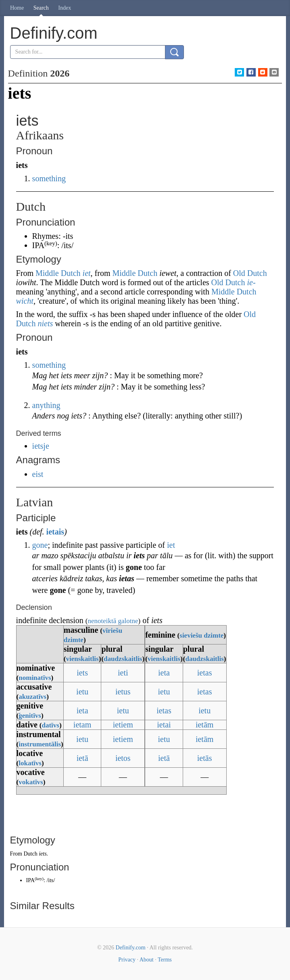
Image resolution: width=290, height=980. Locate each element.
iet (87, 273)
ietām (204, 725)
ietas (205, 673)
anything (46, 405)
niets (45, 323)
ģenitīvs (30, 716)
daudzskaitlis (123, 659)
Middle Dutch (58, 273)
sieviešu (191, 635)
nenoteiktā (102, 621)
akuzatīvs (32, 697)
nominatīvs (35, 678)
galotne (128, 621)
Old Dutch (250, 273)
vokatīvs (31, 782)
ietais (55, 532)
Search (41, 8)
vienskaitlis (82, 659)
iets (82, 673)
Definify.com (131, 948)
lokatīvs (30, 763)
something (49, 178)
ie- (251, 282)
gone (40, 545)
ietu (82, 692)
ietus (123, 692)
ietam (82, 725)
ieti (123, 673)
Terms (165, 960)
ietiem (123, 725)
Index (65, 8)
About (147, 960)
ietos (123, 758)
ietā (82, 758)
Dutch (30, 854)
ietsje (41, 446)
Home (17, 8)
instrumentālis (40, 744)
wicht (25, 301)
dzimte (74, 640)
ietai (164, 725)
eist (38, 474)
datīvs (50, 725)
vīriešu (112, 631)
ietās (205, 758)
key (39, 879)
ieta (164, 673)
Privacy (127, 960)
